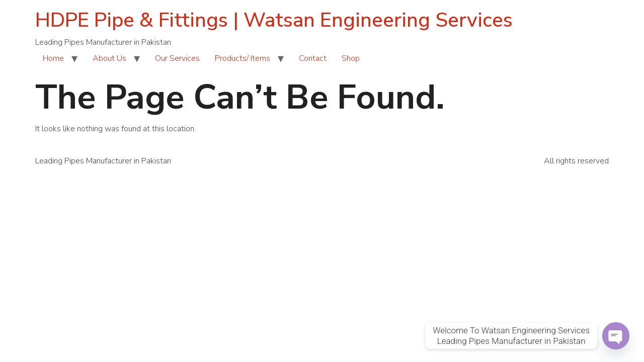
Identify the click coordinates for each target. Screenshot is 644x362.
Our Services (177, 58)
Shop (351, 58)
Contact (313, 58)
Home (53, 58)
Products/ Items (243, 58)
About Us (109, 58)
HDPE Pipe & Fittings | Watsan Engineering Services (274, 20)
